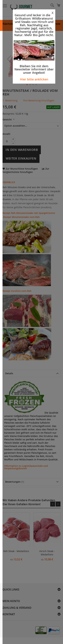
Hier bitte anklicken (34, 79)
